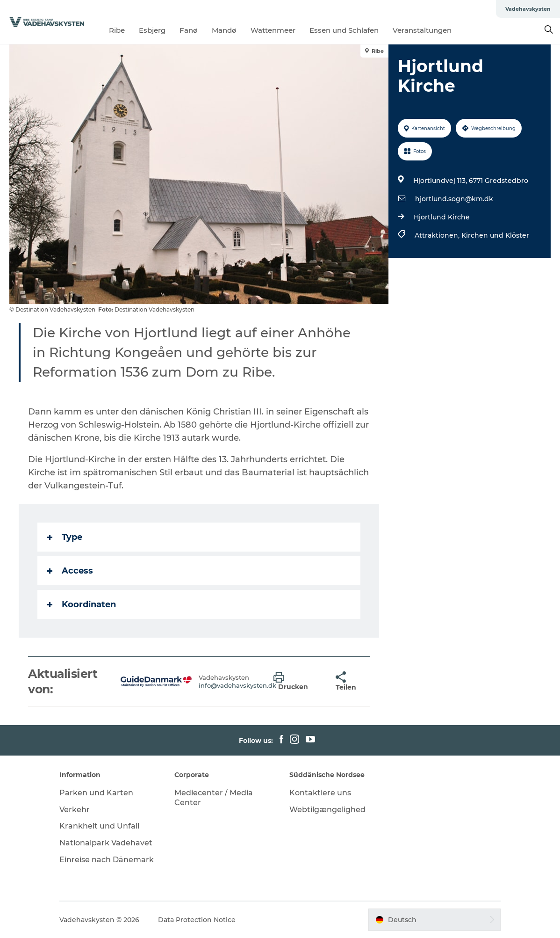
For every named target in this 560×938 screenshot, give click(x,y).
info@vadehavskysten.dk (237, 685)
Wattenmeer (273, 30)
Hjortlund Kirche (442, 217)
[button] (298, 682)
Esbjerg (152, 30)
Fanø (189, 30)
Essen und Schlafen (344, 30)
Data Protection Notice (197, 920)
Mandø (224, 30)
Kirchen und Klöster (495, 235)
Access (70, 571)
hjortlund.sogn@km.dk (454, 199)
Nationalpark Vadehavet (106, 843)
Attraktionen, (438, 235)
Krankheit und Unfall (99, 826)
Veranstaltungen (422, 30)
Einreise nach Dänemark (107, 860)
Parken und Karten (96, 793)
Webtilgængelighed (327, 810)
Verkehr (75, 810)
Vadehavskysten (528, 9)
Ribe (117, 30)
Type (65, 537)
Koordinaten (82, 604)
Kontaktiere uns (320, 793)
